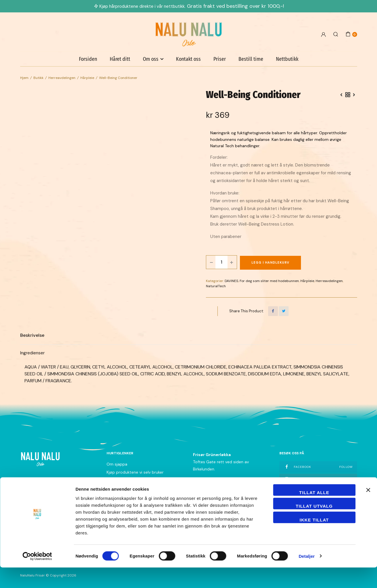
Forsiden (88, 59)
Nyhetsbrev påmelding (128, 496)
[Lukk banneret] (368, 511)
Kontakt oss (188, 59)
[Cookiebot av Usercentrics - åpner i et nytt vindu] (37, 577)
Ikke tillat (314, 540)
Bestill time (251, 59)
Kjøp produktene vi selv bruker (135, 472)
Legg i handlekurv (270, 262)
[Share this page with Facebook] (273, 311)
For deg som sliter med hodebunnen (269, 281)
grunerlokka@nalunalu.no (217, 488)
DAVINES (231, 281)
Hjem (24, 78)
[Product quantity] (221, 262)
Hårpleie (87, 78)
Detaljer (307, 577)
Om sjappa (117, 464)
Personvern (117, 488)
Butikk (38, 78)
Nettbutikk (287, 59)
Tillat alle (314, 513)
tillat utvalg (314, 527)
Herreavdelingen (62, 78)
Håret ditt (120, 59)
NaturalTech (216, 286)
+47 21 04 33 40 (209, 481)
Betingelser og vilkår (125, 480)
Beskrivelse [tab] (32, 335)
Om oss (151, 59)
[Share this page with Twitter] (284, 311)
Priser (220, 59)
